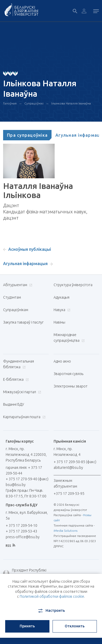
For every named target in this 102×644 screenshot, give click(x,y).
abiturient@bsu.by (68, 468)
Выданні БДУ (14, 404)
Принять (27, 626)
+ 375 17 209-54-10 (21, 525)
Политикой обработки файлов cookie (52, 596)
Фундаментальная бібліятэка (19, 364)
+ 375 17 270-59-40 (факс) (27, 479)
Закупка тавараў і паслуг (23, 322)
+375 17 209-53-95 (69, 494)
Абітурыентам (17, 285)
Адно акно (62, 361)
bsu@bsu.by (16, 485)
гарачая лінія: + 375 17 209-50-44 (24, 470)
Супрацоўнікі (34, 103)
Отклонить (75, 626)
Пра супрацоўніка (27, 135)
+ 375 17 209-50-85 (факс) (75, 462)
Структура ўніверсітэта (73, 285)
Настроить (51, 611)
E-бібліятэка (15, 379)
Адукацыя (61, 297)
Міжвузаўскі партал (21, 392)
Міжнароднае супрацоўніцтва (69, 338)
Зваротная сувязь (68, 374)
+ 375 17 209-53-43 (21, 531)
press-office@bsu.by (23, 537)
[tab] (27, 135)
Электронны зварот (71, 386)
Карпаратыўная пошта (24, 417)
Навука (61, 310)
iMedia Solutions (65, 531)
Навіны (59, 322)
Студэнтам (12, 297)
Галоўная (10, 103)
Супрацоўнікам (16, 310)
